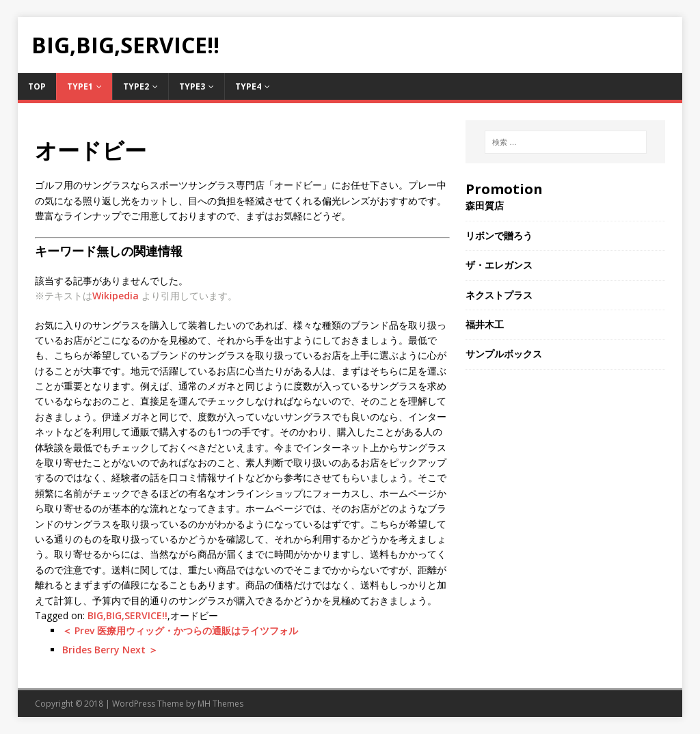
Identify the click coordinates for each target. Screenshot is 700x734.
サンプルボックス (504, 354)
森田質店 (485, 205)
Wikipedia (116, 296)
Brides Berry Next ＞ (110, 650)
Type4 (248, 86)
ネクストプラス (499, 295)
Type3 (192, 86)
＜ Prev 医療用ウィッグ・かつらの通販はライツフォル (180, 630)
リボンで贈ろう (499, 235)
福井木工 (485, 324)
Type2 (136, 86)
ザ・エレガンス (499, 265)
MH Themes (220, 704)
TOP (37, 86)
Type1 (80, 86)
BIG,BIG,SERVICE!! (127, 615)
